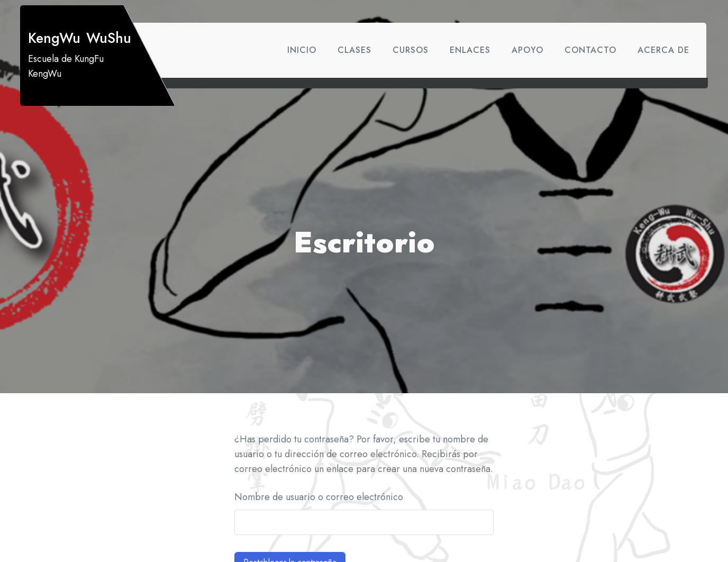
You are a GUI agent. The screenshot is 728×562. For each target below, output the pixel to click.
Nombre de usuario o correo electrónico (319, 497)
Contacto (590, 50)
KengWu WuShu (80, 38)
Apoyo (527, 50)
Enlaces (470, 50)
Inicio (302, 50)
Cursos (411, 50)
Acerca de (663, 50)
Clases (354, 50)
